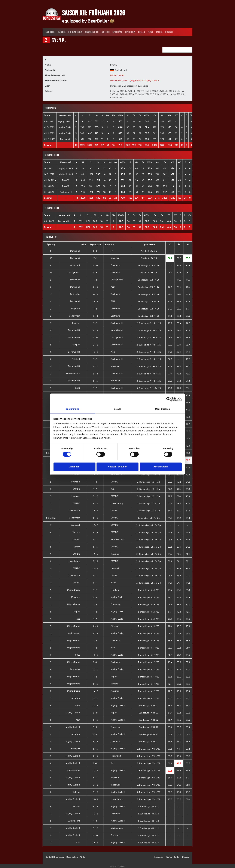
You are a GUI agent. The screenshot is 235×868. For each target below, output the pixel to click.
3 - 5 (95, 273)
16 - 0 (95, 525)
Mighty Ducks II (152, 80)
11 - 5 (95, 287)
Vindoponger (76, 633)
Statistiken (130, 32)
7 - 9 (95, 280)
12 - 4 (95, 475)
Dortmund (65, 139)
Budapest (78, 525)
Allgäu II (78, 359)
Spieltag (51, 244)
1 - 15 (95, 294)
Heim (83, 244)
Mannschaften (92, 32)
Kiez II (111, 583)
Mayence (112, 258)
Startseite (50, 32)
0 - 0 (95, 251)
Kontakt (169, 32)
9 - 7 (95, 540)
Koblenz (78, 323)
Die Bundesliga (75, 32)
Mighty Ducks (137, 80)
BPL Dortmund (117, 75)
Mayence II (77, 265)
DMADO (127, 80)
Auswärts (110, 244)
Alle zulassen (161, 467)
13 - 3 (95, 301)
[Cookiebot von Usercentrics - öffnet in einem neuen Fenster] (169, 399)
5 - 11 (95, 597)
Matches (62, 32)
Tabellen (106, 32)
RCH (110, 301)
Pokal (150, 32)
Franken (112, 590)
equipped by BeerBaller (88, 21)
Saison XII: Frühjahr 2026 (94, 13)
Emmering (77, 294)
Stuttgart (78, 749)
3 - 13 (95, 316)
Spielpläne (117, 32)
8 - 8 (95, 662)
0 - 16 (95, 345)
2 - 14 (95, 330)
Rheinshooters (75, 373)
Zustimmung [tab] (73, 409)
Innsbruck (77, 698)
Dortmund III (116, 80)
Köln (110, 287)
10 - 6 (95, 655)
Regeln (141, 32)
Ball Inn (79, 792)
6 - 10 (95, 366)
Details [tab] (117, 409)
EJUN (80, 388)
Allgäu (79, 611)
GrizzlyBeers (76, 272)
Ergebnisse (95, 244)
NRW (80, 655)
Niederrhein (77, 316)
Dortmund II (77, 510)
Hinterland (113, 756)
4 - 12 (95, 265)
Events (159, 32)
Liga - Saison (149, 244)
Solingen (78, 345)
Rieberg (112, 626)
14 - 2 (95, 352)
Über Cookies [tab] (162, 409)
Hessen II (112, 568)
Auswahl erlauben (117, 467)
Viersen (79, 532)
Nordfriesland (115, 330)
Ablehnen (74, 467)
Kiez (110, 352)
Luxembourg (114, 503)
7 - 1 (95, 258)
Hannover (113, 381)
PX (109, 251)
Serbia (79, 547)
